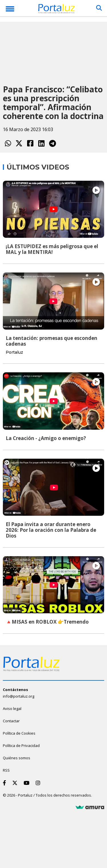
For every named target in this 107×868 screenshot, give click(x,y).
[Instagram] (39, 783)
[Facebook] (6, 783)
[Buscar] (99, 8)
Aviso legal (12, 709)
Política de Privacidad (21, 746)
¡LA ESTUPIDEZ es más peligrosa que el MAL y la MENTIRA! (52, 249)
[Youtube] (28, 783)
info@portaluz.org (19, 696)
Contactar (11, 721)
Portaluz (14, 352)
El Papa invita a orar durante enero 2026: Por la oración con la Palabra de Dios (51, 530)
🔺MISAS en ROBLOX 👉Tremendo (47, 622)
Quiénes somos (17, 758)
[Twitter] (16, 783)
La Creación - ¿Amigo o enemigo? (46, 438)
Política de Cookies (19, 733)
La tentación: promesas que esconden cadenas (52, 341)
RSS (6, 770)
